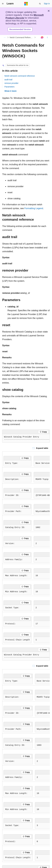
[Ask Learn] (42, 37)
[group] (26, 438)
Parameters (9, 87)
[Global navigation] (3, 4)
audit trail (8, 80)
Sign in (47, 4)
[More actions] (47, 37)
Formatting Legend (34, 208)
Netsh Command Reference (22, 37)
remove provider (11, 83)
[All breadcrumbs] (5, 37)
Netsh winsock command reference (20, 76)
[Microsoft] (26, 4)
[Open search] (40, 4)
